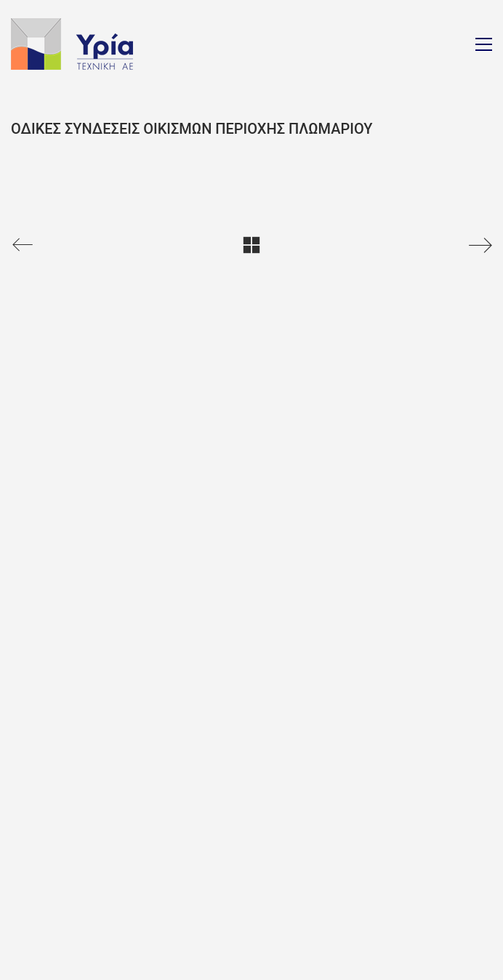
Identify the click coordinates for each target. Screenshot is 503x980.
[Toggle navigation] (484, 44)
